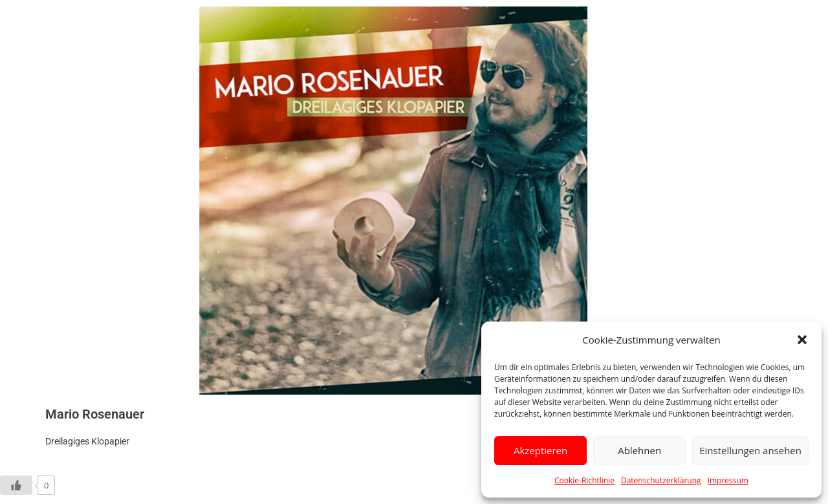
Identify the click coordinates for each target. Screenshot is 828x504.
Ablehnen (639, 450)
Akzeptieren (540, 450)
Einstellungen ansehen (750, 450)
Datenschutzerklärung (661, 480)
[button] (802, 340)
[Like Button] (16, 485)
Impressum (728, 480)
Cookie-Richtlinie (584, 480)
